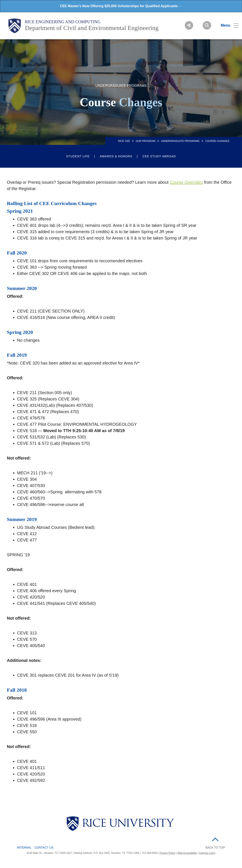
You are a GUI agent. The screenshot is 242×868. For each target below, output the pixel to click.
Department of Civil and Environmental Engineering (92, 28)
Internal (24, 848)
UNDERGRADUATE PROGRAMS (180, 141)
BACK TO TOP (215, 848)
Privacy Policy (167, 853)
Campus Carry (207, 853)
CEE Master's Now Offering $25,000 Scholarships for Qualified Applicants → (121, 6)
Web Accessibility (187, 853)
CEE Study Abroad (159, 156)
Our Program (145, 141)
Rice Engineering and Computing (63, 22)
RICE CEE (124, 141)
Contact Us (44, 848)
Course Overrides (186, 182)
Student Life (78, 156)
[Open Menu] (227, 25)
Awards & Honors (116, 156)
